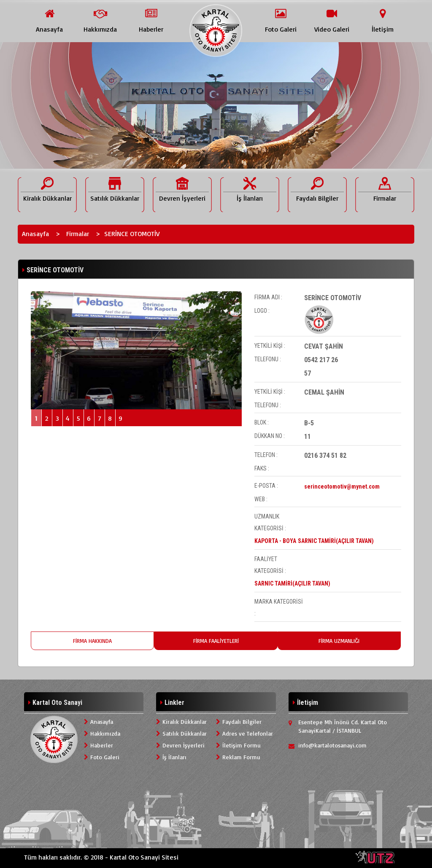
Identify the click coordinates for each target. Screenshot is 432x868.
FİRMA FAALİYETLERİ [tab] (216, 641)
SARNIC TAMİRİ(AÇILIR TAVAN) (336, 541)
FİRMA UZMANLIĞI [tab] (339, 641)
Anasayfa (35, 234)
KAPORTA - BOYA (275, 541)
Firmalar (78, 234)
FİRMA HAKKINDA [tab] (92, 641)
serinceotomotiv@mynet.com (342, 486)
